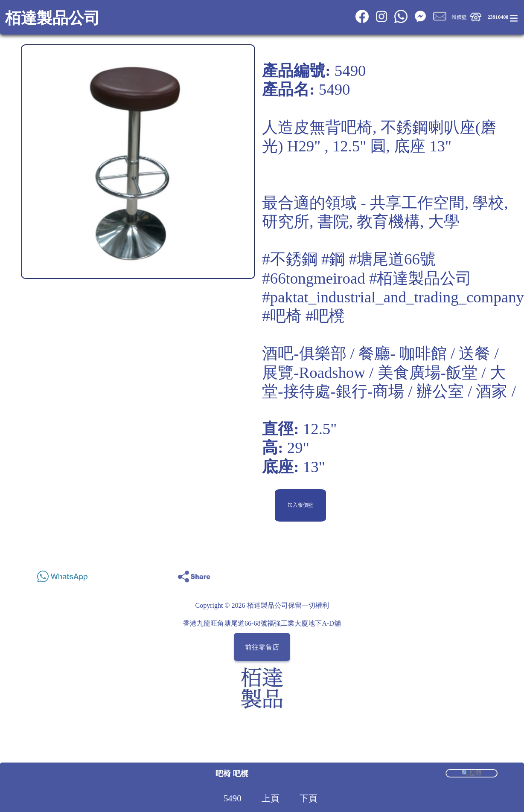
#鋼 (333, 259)
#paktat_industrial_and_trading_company (393, 297)
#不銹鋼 (290, 259)
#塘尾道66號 (392, 259)
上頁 (271, 798)
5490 (233, 798)
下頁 (309, 798)
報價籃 (459, 17)
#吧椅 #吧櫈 (303, 316)
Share (488, 574)
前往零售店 (262, 647)
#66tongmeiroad (313, 278)
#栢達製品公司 (420, 278)
